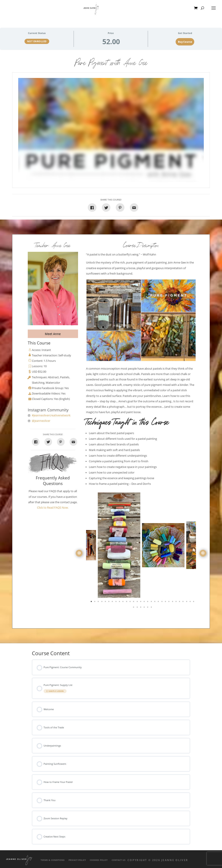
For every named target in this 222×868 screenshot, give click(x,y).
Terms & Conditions (53, 860)
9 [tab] (120, 602)
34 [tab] (145, 608)
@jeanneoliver (41, 421)
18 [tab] (152, 602)
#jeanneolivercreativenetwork (51, 415)
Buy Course (185, 42)
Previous (79, 553)
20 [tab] (159, 602)
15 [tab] (141, 602)
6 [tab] (109, 602)
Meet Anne (53, 334)
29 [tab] (191, 602)
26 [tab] (180, 602)
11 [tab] (127, 602)
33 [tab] (141, 608)
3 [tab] (99, 602)
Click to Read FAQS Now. (53, 508)
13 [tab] (134, 602)
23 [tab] (169, 602)
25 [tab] (176, 602)
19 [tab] (155, 602)
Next (203, 553)
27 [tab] (183, 602)
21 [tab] (162, 602)
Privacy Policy (77, 860)
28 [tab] (187, 602)
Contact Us (119, 860)
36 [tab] (152, 608)
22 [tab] (166, 602)
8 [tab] (116, 602)
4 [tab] (102, 602)
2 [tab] (95, 602)
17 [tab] (148, 602)
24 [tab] (173, 602)
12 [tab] (131, 602)
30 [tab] (194, 602)
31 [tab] (134, 608)
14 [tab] (138, 602)
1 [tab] (92, 602)
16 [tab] (145, 602)
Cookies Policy (99, 860)
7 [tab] (113, 602)
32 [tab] (138, 608)
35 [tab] (148, 608)
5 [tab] (106, 602)
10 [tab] (123, 602)
